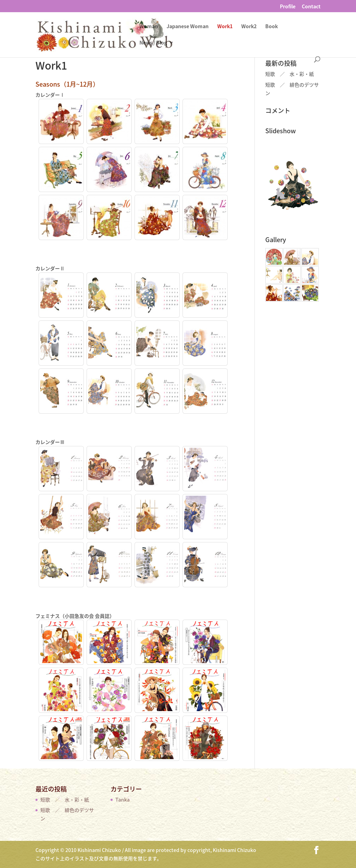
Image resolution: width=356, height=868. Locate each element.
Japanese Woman (188, 27)
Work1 (225, 27)
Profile (288, 7)
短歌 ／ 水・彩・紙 (290, 74)
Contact (311, 7)
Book (272, 27)
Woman (149, 27)
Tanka (123, 799)
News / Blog (153, 43)
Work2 (249, 27)
